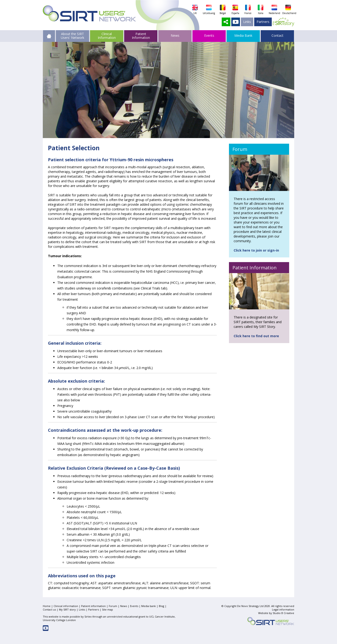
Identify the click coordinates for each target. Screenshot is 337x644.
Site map (107, 609)
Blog (161, 606)
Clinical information (66, 606)
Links (247, 22)
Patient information (93, 606)
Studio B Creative (283, 613)
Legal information (283, 609)
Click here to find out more (256, 336)
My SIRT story (67, 609)
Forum (113, 606)
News (124, 606)
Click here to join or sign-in (256, 250)
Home (47, 606)
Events (134, 606)
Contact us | (51, 609)
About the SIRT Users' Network (72, 36)
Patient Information (141, 36)
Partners (263, 22)
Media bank (149, 606)
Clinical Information (107, 36)
